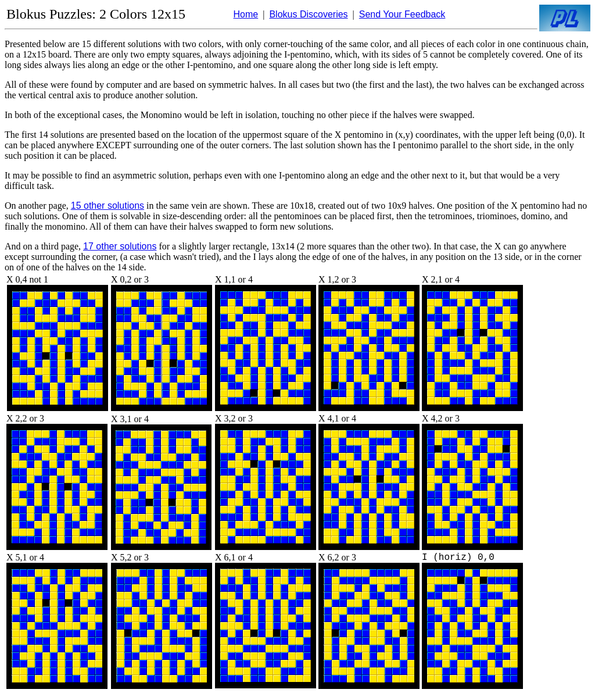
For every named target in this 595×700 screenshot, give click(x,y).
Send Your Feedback (402, 14)
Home (246, 14)
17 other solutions (120, 246)
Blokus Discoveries (308, 14)
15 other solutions (107, 206)
